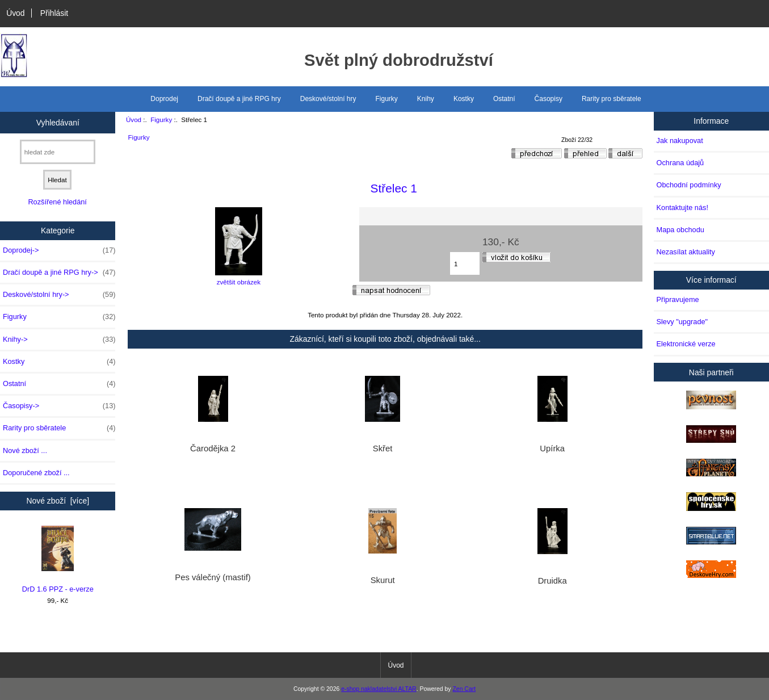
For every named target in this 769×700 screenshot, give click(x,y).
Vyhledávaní (58, 122)
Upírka (552, 448)
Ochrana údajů (680, 163)
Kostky (464, 99)
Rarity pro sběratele (612, 99)
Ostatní (504, 99)
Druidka (552, 581)
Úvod (15, 13)
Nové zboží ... (25, 450)
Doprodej (164, 99)
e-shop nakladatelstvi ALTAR (379, 689)
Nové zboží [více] (58, 501)
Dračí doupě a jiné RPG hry (239, 99)
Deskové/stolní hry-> (59, 295)
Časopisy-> (59, 406)
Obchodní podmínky (689, 185)
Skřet (383, 448)
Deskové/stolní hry (328, 99)
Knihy (426, 99)
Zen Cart (464, 689)
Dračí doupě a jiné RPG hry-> (59, 273)
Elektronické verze (686, 344)
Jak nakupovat (680, 141)
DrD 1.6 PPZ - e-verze (58, 559)
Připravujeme (678, 299)
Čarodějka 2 (213, 448)
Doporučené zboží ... (36, 473)
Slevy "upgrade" (682, 322)
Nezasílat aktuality (686, 252)
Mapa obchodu (680, 230)
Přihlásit (54, 13)
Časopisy (549, 99)
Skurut (383, 580)
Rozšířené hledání (57, 202)
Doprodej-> (59, 250)
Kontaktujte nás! (682, 208)
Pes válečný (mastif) (213, 577)
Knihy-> (59, 339)
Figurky (161, 120)
